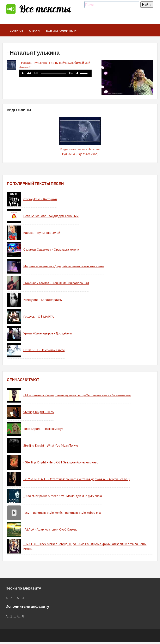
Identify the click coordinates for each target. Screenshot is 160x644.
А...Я (20, 598)
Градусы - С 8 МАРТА (39, 316)
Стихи (34, 30)
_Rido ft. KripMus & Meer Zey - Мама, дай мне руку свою (63, 496)
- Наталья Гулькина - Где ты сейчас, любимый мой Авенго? (55, 65)
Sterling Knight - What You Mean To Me (51, 445)
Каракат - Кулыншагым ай (42, 233)
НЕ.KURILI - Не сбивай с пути (44, 350)
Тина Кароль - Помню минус (43, 429)
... (15, 598)
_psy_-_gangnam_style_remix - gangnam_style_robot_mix (62, 513)
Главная (16, 30)
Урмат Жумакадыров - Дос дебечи (48, 333)
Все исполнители (61, 30)
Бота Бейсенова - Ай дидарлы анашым (51, 216)
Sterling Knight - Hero (39, 412)
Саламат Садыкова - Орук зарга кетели (51, 249)
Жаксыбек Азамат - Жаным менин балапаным (56, 283)
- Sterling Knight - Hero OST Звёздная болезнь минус (61, 462)
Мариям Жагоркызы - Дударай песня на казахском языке (64, 266)
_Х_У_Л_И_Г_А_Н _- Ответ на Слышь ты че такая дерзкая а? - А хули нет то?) (76, 479)
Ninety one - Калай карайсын (44, 300)
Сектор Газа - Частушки (40, 199)
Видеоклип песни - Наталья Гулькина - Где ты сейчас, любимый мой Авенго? (80, 154)
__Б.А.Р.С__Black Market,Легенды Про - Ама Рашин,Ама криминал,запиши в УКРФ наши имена (85, 546)
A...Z (9, 598)
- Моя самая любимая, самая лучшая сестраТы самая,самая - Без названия (77, 395)
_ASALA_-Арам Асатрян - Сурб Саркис (50, 529)
